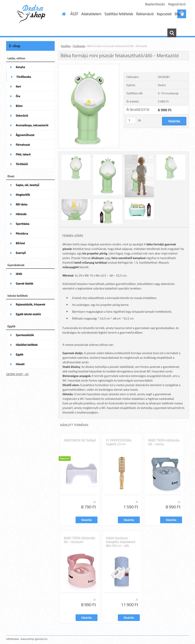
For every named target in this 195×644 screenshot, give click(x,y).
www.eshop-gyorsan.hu (34, 639)
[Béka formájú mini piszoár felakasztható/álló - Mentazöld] (89, 66)
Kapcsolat (164, 14)
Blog (178, 14)
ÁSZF (74, 14)
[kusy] (131, 120)
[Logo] (32, 14)
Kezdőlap (66, 46)
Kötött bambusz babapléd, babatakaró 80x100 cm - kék (121, 542)
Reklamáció (145, 14)
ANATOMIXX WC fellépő (80, 440)
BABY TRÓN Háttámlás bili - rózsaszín (79, 540)
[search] (172, 33)
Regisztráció (177, 4)
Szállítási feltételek (119, 14)
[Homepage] (63, 14)
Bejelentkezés (155, 4)
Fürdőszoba (79, 46)
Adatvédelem (91, 14)
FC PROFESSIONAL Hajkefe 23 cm (119, 442)
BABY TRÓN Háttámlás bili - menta (164, 442)
